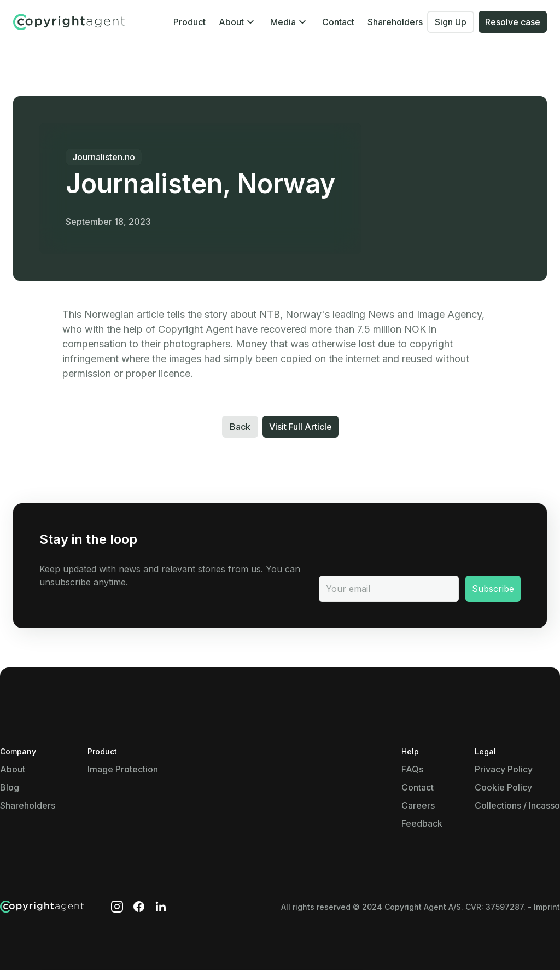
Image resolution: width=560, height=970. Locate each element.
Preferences (80, 725)
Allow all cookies (319, 918)
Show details (180, 703)
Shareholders (395, 22)
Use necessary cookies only (197, 918)
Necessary (76, 664)
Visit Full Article (301, 427)
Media (283, 22)
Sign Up (451, 22)
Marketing (75, 836)
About (231, 22)
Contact (338, 22)
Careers (418, 805)
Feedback (422, 823)
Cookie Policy (503, 787)
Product (189, 22)
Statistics (74, 786)
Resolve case (513, 22)
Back (240, 427)
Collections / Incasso (517, 805)
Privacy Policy (504, 769)
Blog (10, 787)
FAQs (412, 769)
